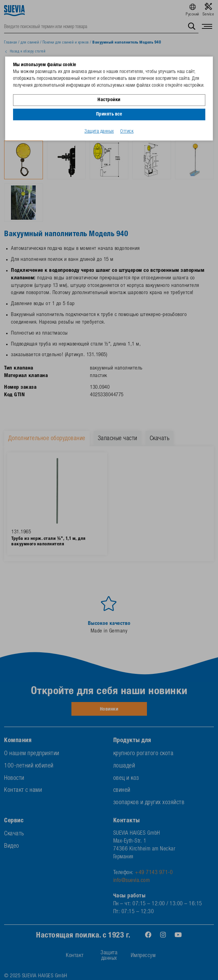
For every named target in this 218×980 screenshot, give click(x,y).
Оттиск (127, 132)
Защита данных (99, 132)
